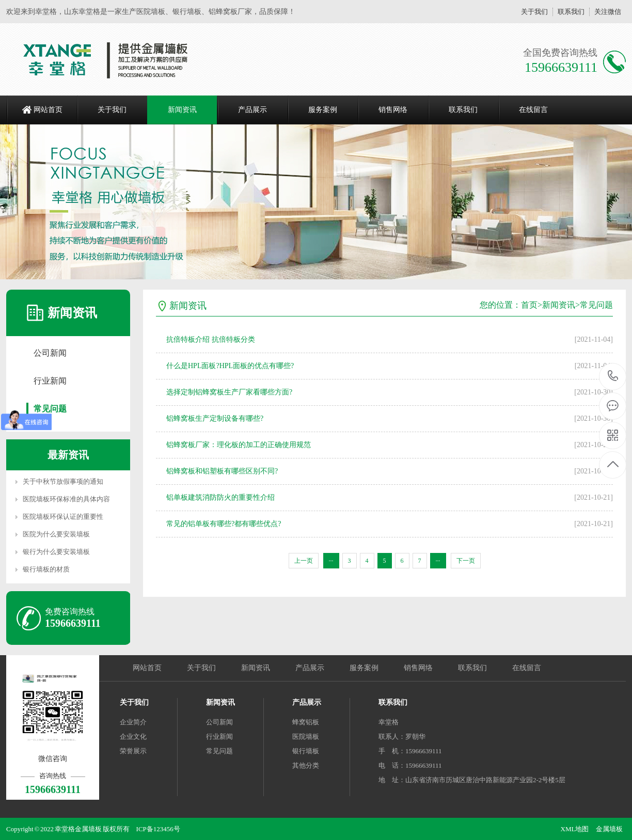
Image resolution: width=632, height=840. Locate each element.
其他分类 (306, 765)
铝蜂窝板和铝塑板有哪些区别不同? (222, 471)
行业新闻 (50, 381)
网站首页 (48, 110)
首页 (529, 305)
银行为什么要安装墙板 (56, 552)
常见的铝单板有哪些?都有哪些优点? (224, 524)
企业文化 (133, 736)
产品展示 (252, 110)
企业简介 (133, 722)
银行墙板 (306, 751)
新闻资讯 (182, 110)
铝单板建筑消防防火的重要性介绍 (220, 497)
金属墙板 (609, 829)
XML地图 (575, 829)
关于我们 (534, 12)
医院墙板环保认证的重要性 (63, 517)
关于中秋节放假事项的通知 (63, 481)
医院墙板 (306, 736)
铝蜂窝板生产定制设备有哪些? (215, 418)
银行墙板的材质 (46, 569)
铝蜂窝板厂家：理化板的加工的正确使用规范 (239, 445)
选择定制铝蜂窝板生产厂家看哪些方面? (229, 392)
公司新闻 (50, 353)
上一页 (304, 561)
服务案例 (323, 110)
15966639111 (613, 376)
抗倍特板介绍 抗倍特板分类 (211, 339)
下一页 (466, 561)
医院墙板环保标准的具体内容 (66, 499)
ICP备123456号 (158, 829)
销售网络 (393, 110)
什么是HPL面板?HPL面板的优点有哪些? (230, 366)
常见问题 (50, 409)
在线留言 (533, 110)
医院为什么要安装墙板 (56, 534)
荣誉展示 (133, 751)
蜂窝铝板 (306, 722)
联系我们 (571, 12)
